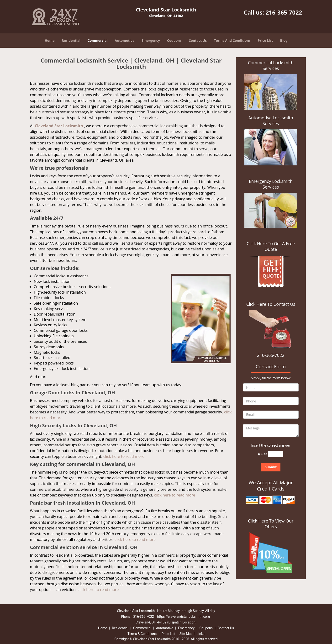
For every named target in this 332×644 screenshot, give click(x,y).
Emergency (151, 40)
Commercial (98, 40)
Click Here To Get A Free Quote (271, 246)
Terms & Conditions (142, 634)
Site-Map (186, 634)
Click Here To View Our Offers (271, 524)
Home (50, 40)
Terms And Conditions (232, 40)
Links (201, 634)
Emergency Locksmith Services (271, 184)
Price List (265, 40)
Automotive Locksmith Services (271, 121)
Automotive (125, 40)
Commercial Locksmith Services (271, 65)
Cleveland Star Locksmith (59, 126)
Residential (71, 40)
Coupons (174, 40)
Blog (284, 40)
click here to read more (124, 456)
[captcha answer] (276, 454)
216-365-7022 (284, 12)
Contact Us (198, 40)
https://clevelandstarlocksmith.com (183, 617)
